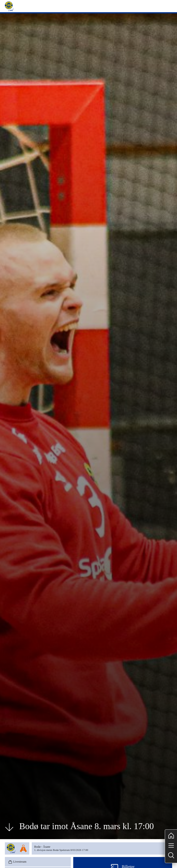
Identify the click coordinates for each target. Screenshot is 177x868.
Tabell (14, 728)
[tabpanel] (97, 770)
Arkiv (162, 796)
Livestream (17, 718)
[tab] (14, 764)
